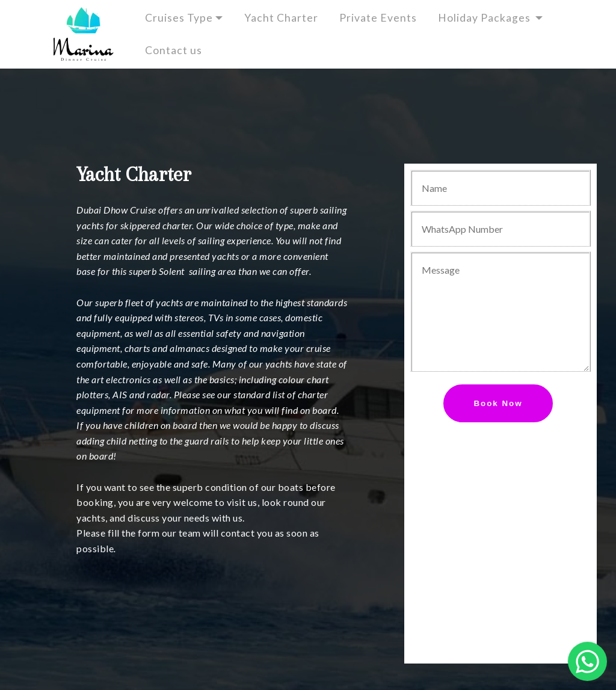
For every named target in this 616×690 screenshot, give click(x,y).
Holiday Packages (485, 18)
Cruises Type (179, 18)
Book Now (498, 403)
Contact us (182, 50)
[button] (587, 661)
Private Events (378, 18)
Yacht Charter (281, 18)
